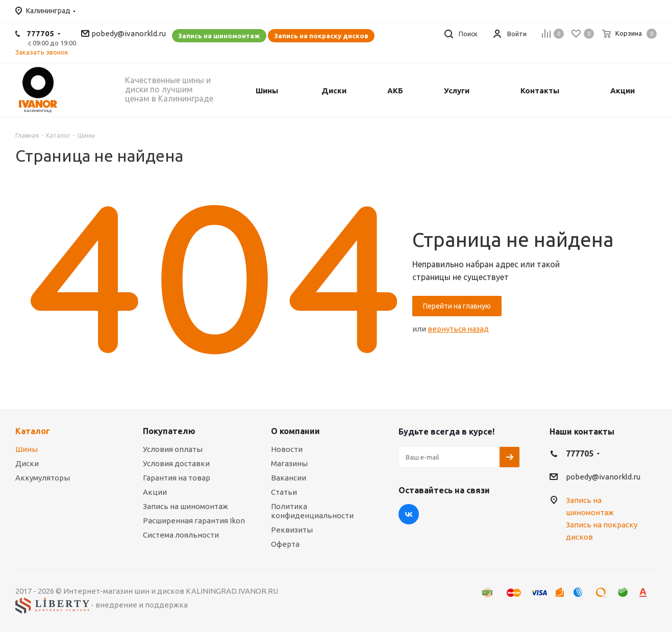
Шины (27, 449)
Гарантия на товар (177, 478)
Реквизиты (292, 530)
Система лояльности (181, 535)
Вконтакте (409, 514)
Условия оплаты (173, 449)
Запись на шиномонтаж (219, 36)
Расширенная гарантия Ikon (194, 521)
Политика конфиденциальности (312, 511)
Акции (155, 492)
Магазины (289, 463)
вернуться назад (458, 329)
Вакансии (289, 478)
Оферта (285, 544)
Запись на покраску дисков (321, 36)
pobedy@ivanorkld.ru (129, 33)
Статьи (284, 492)
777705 (40, 33)
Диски (27, 463)
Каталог (33, 431)
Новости (287, 449)
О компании (295, 431)
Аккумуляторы (43, 478)
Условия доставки (176, 463)
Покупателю (169, 431)
